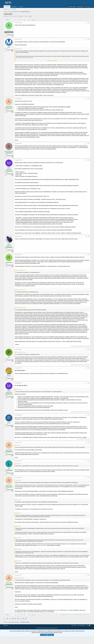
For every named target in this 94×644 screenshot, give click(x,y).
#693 (89, 99)
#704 (89, 478)
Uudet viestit (6, 9)
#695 (89, 160)
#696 (89, 236)
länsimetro (21, 16)
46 (18, 20)
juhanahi (7, 16)
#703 (89, 461)
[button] (17, 7)
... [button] (13, 20)
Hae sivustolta (13, 9)
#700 (89, 383)
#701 (89, 415)
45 (15, 20)
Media (21, 7)
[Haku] (87, 7)
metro (26, 16)
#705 (89, 575)
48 (22, 20)
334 (29, 20)
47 (20, 20)
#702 (89, 442)
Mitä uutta (14, 7)
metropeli (30, 16)
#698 (89, 349)
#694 (89, 143)
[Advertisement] (47, 628)
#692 (89, 39)
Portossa (57, 610)
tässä (67, 610)
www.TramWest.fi (42, 545)
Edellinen (7, 20)
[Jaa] (86, 23)
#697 (89, 255)
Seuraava (34, 20)
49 (24, 20)
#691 (89, 23)
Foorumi (7, 7)
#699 (89, 368)
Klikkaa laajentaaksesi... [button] (52, 61)
